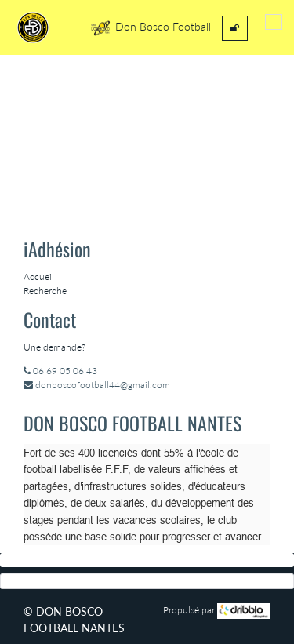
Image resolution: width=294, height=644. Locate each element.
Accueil (39, 277)
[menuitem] (235, 28)
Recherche (45, 291)
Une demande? (54, 347)
